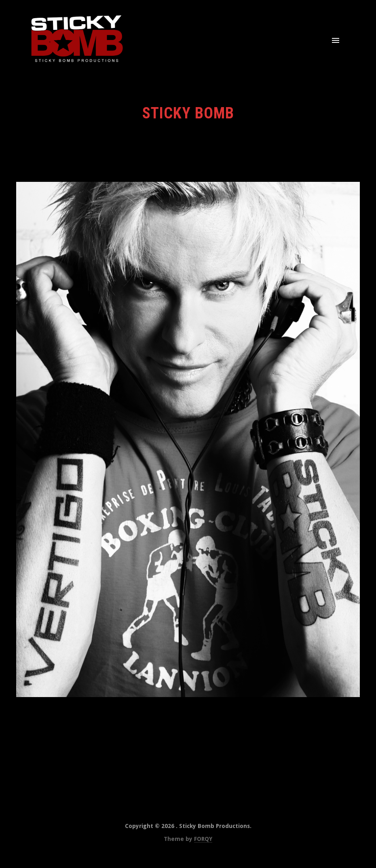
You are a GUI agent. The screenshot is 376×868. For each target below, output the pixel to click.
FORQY (203, 839)
